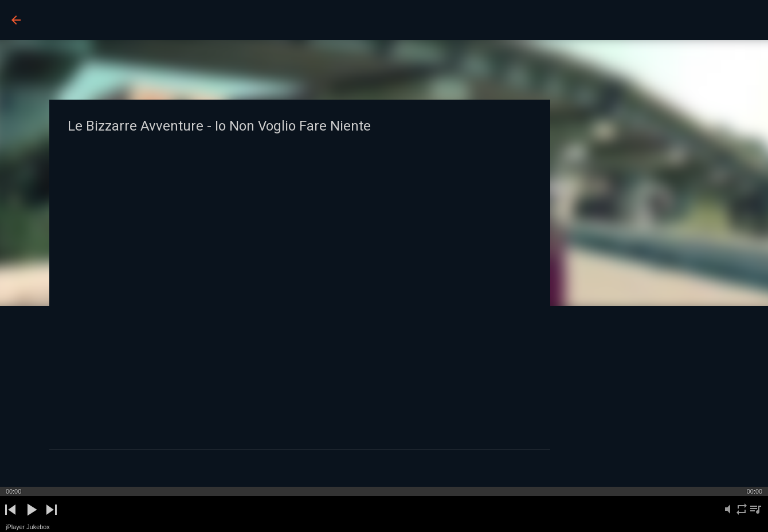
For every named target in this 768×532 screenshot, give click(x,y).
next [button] (52, 519)
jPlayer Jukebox (28, 527)
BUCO (58, 19)
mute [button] (728, 516)
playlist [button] (755, 516)
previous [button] (11, 519)
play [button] (31, 519)
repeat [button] (741, 516)
